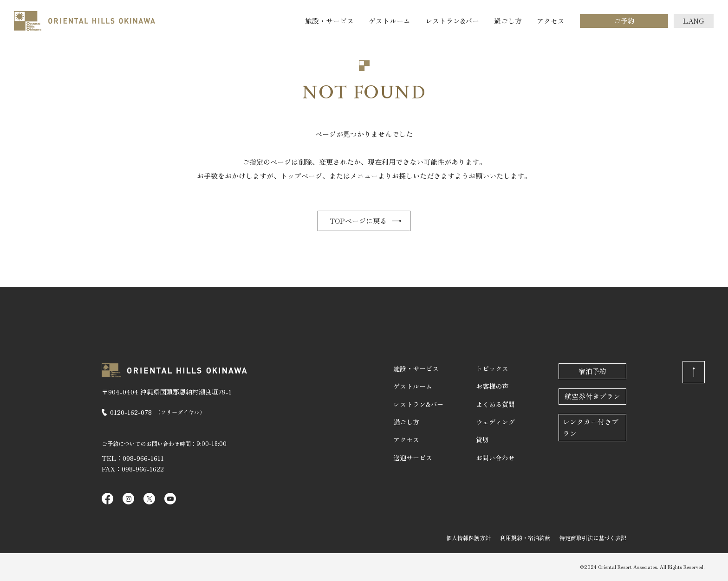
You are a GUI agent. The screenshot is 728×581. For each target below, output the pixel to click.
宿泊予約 (592, 371)
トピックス (492, 368)
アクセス (551, 21)
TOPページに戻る (358, 221)
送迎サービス (413, 458)
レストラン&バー (452, 21)
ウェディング (495, 422)
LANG (694, 21)
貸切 (482, 439)
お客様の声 (492, 386)
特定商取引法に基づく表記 (593, 538)
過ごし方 (508, 21)
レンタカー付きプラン (591, 427)
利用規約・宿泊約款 (525, 538)
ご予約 (624, 21)
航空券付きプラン (592, 396)
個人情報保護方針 (468, 538)
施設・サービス (329, 21)
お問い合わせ (495, 458)
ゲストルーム (390, 21)
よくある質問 (495, 404)
